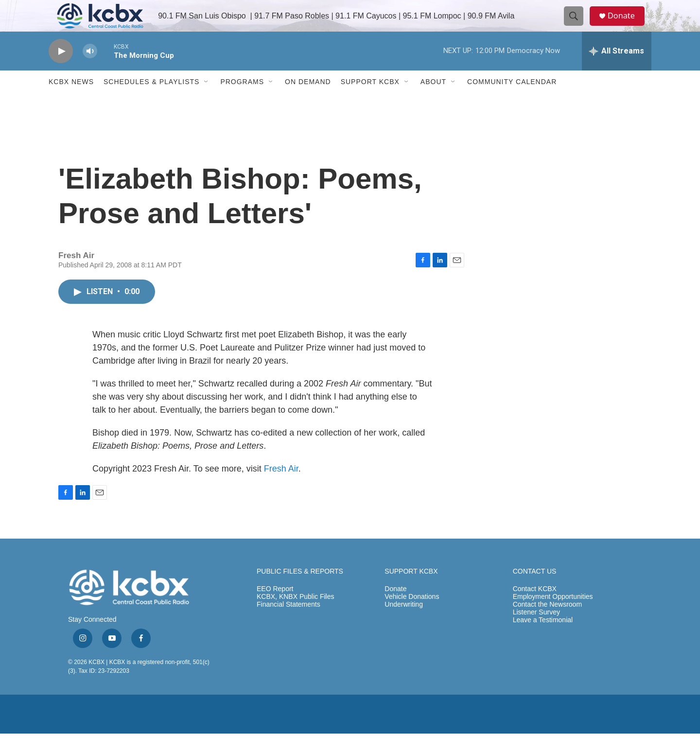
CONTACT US (535, 591)
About (433, 101)
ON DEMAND (308, 101)
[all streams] (617, 70)
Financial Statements (289, 624)
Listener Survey (536, 632)
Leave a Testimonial (543, 639)
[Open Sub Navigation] (207, 101)
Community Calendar (512, 101)
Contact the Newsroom (547, 624)
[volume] (90, 71)
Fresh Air (281, 488)
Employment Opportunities (553, 616)
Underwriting (404, 624)
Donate (627, 26)
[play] (61, 71)
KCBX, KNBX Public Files (296, 616)
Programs (242, 101)
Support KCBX (370, 101)
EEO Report (275, 608)
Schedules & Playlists (151, 101)
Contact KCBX (535, 608)
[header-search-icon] (577, 26)
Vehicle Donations (412, 616)
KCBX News (71, 101)
